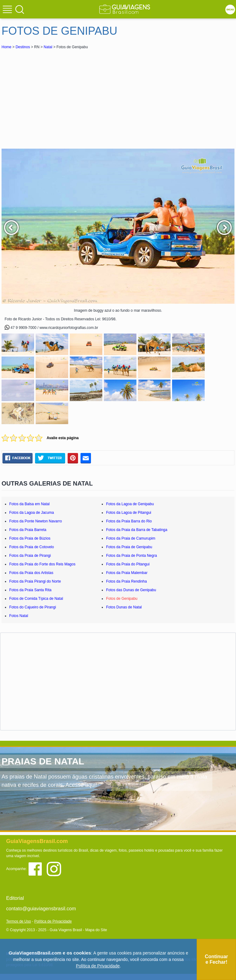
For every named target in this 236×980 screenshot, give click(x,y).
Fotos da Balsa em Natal (29, 504)
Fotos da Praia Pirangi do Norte (35, 581)
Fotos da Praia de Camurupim (131, 538)
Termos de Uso (19, 921)
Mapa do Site (96, 930)
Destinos (23, 47)
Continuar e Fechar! (216, 959)
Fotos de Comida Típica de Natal (36, 599)
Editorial (15, 898)
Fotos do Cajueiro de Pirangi (33, 607)
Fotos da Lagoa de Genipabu (130, 504)
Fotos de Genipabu (122, 599)
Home (6, 47)
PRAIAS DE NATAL (43, 761)
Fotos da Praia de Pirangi (30, 556)
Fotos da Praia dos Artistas (31, 573)
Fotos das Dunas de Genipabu (131, 590)
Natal (48, 47)
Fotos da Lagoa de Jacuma (31, 513)
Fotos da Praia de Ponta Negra (131, 556)
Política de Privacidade (53, 921)
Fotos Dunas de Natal (124, 607)
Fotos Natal (19, 616)
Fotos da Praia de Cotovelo (31, 547)
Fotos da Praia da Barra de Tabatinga (137, 530)
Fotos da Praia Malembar (127, 573)
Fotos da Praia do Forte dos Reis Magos (42, 564)
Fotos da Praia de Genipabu (129, 547)
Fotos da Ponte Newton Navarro (35, 521)
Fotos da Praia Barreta (28, 530)
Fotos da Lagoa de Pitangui (129, 513)
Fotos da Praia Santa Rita (30, 590)
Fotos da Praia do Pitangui (128, 564)
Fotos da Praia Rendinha (126, 581)
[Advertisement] (56, 96)
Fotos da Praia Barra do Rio (129, 521)
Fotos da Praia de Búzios (30, 538)
